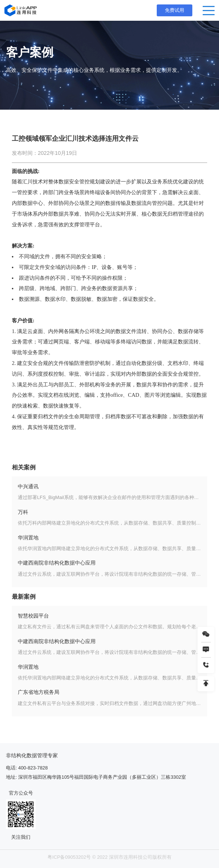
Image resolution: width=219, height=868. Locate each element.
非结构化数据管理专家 (32, 755)
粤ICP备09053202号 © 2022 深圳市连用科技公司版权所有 (109, 857)
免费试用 (175, 10)
